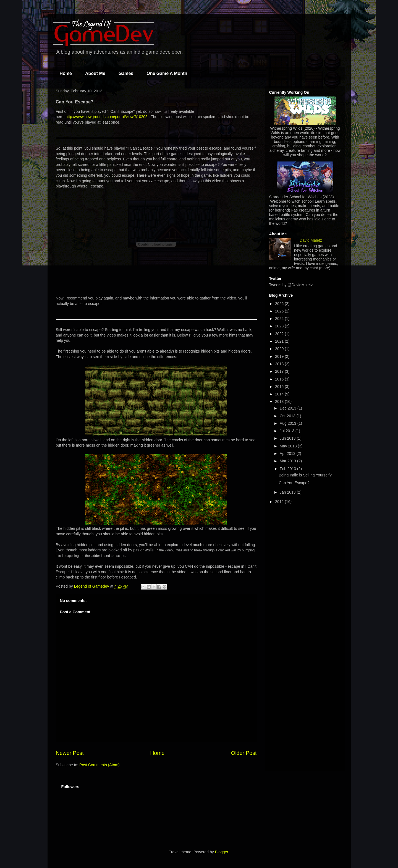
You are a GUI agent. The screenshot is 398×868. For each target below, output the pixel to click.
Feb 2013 (288, 469)
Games (126, 73)
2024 (280, 319)
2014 (280, 394)
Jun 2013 (288, 438)
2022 (280, 334)
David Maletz (311, 240)
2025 (280, 311)
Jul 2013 (288, 431)
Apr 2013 (288, 453)
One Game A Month (167, 73)
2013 (280, 402)
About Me (95, 73)
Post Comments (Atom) (99, 765)
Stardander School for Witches (295, 197)
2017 (280, 371)
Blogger (222, 852)
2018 (280, 364)
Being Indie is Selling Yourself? (305, 475)
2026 (280, 304)
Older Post (244, 753)
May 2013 (289, 446)
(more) (325, 268)
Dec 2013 (289, 408)
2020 (280, 349)
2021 (280, 341)
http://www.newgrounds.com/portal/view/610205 (107, 117)
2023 (280, 326)
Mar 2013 (288, 461)
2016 (280, 379)
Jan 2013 (288, 492)
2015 (280, 387)
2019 (280, 356)
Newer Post (70, 753)
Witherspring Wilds (286, 128)
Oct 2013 (288, 416)
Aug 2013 (289, 423)
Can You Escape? (294, 483)
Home (66, 73)
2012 (280, 502)
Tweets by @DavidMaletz (291, 285)
